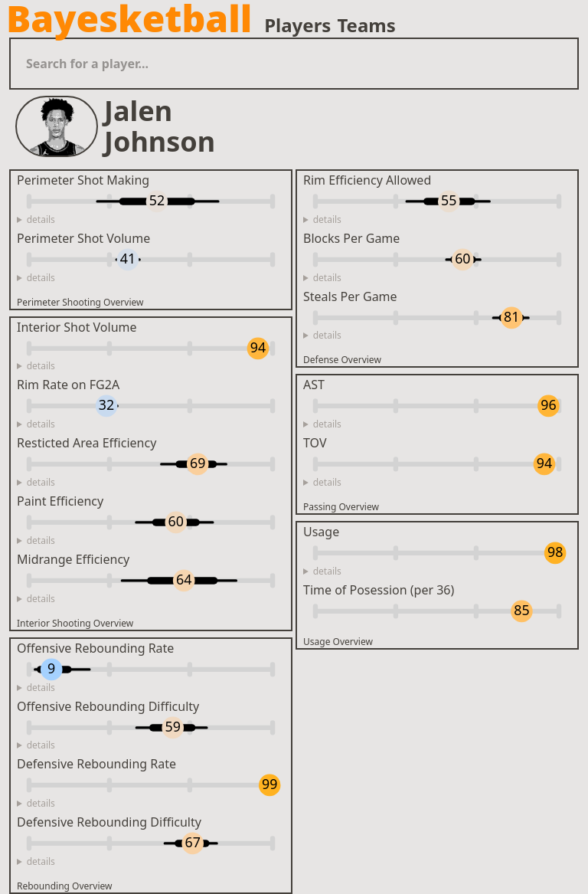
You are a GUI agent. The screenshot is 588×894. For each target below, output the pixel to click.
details (41, 220)
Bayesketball (129, 18)
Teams (366, 25)
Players (297, 25)
